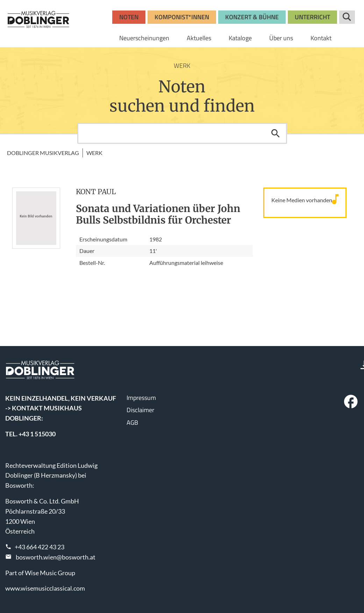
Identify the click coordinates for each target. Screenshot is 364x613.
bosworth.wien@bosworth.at (56, 557)
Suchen (276, 133)
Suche (347, 17)
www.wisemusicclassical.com (45, 588)
